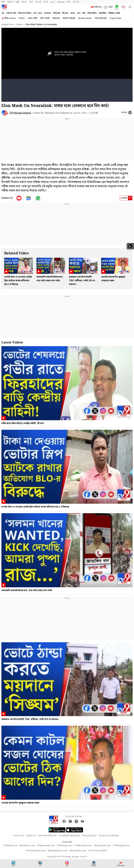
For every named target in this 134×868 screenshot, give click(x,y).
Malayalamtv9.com (58, 851)
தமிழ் (53, 2)
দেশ (79, 13)
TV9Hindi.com (10, 846)
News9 (10, 2)
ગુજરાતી (38, 2)
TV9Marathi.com (83, 846)
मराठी (31, 2)
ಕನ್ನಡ (17, 2)
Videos (20, 25)
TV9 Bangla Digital (20, 113)
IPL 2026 (38, 13)
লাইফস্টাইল (92, 13)
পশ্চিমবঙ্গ (57, 13)
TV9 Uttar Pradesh (98, 851)
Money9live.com (78, 851)
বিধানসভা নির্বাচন (25, 13)
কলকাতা (48, 13)
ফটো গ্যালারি (45, 18)
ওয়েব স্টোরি (32, 18)
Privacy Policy (89, 836)
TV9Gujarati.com (102, 846)
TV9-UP (76, 2)
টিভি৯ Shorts (10, 18)
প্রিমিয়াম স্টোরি (114, 13)
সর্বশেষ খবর (11, 13)
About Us (31, 836)
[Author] (5, 113)
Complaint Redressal (69, 836)
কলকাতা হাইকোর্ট (69, 18)
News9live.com (27, 846)
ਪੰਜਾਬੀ (46, 2)
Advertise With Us (47, 836)
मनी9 (68, 2)
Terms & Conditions (109, 836)
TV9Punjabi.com (121, 846)
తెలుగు (24, 2)
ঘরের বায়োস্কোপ (101, 18)
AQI (111, 7)
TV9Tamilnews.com (36, 851)
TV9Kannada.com (46, 846)
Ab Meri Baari (85, 18)
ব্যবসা (73, 13)
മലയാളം (61, 2)
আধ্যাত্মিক (103, 13)
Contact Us (19, 836)
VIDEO (22, 18)
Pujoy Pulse (116, 18)
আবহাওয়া (56, 18)
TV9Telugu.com (65, 846)
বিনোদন (65, 13)
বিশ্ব (84, 13)
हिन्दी (3, 2)
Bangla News (8, 25)
